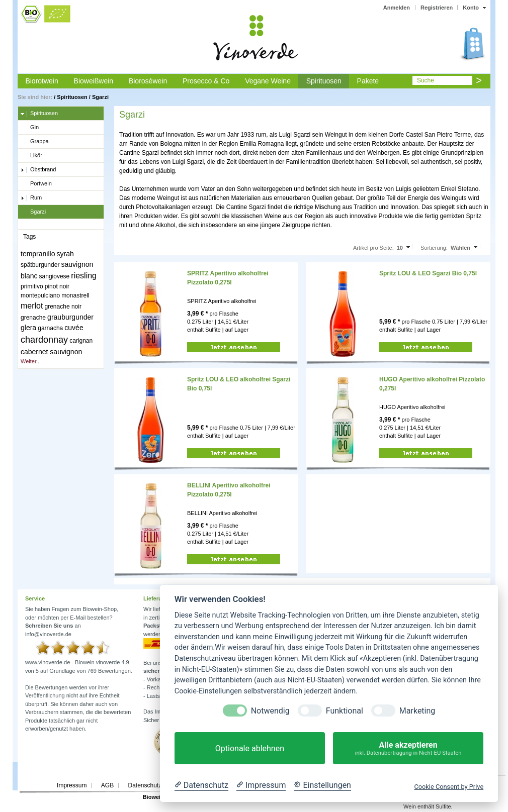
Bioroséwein (148, 81)
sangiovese (55, 276)
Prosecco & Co (206, 81)
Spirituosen (324, 81)
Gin (30, 128)
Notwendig (270, 711)
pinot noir (57, 286)
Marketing (417, 711)
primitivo (32, 286)
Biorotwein (41, 81)
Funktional (345, 711)
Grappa (35, 142)
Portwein (36, 184)
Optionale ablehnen (250, 748)
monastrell (75, 295)
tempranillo (38, 254)
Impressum (72, 785)
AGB (107, 785)
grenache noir (63, 307)
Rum (31, 198)
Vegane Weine (268, 81)
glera (28, 328)
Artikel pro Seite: (373, 248)
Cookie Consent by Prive (449, 787)
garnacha (50, 328)
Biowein (153, 797)
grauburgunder (70, 317)
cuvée (74, 328)
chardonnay (44, 340)
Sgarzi (100, 97)
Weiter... (31, 361)
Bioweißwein (94, 81)
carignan (81, 341)
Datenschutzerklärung (157, 785)
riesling (84, 276)
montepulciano (40, 295)
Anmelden (397, 8)
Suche (426, 80)
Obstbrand (38, 170)
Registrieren (437, 8)
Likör (31, 156)
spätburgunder (40, 265)
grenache (33, 318)
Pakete (368, 81)
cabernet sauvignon (51, 352)
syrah (65, 254)
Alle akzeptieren (408, 748)
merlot (32, 306)
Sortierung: (434, 248)
